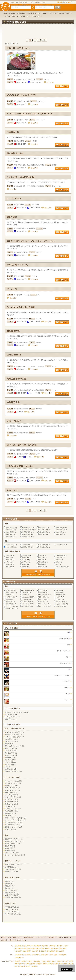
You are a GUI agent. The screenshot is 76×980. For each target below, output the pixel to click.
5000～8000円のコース (12, 790)
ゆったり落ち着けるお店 (13, 797)
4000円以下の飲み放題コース (14, 734)
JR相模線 (8, 595)
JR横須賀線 (9, 590)
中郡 (57, 564)
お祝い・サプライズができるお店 (16, 818)
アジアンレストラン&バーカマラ (22, 95)
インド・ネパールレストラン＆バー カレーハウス (30, 114)
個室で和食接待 (10, 846)
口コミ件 (50, 83)
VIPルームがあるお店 (12, 853)
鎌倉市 (24, 557)
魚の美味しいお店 (11, 813)
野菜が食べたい (10, 881)
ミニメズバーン (14, 198)
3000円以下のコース (12, 786)
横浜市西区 (42, 527)
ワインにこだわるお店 (12, 912)
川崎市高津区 (60, 545)
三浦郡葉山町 (60, 555)
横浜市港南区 (43, 532)
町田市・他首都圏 (61, 567)
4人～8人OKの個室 (11, 748)
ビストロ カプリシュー (18, 48)
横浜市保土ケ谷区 (28, 530)
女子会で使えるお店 (11, 799)
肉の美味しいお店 (11, 816)
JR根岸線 (41, 590)
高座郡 (41, 564)
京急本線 (58, 597)
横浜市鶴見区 (10, 527)
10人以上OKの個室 (11, 751)
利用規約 (51, 938)
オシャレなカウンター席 (13, 783)
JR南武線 (41, 592)
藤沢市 (41, 557)
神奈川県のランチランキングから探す (17, 712)
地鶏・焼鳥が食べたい (12, 893)
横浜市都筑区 (26, 537)
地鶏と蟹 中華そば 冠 (17, 379)
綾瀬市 (24, 564)
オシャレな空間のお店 (12, 795)
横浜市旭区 (59, 532)
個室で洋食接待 (10, 850)
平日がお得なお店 (11, 829)
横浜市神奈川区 (27, 527)
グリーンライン (43, 604)
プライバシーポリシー (64, 938)
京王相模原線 (43, 597)
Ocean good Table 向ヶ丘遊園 (21, 307)
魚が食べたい (9, 884)
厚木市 (58, 560)
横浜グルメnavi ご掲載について (11, 938)
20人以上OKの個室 (11, 753)
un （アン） (12, 289)
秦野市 (41, 560)
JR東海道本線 (9, 592)
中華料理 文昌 (13, 402)
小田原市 (58, 557)
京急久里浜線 (43, 599)
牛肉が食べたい (10, 886)
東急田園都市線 (10, 597)
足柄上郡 (8, 567)
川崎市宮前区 (26, 547)
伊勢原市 (25, 562)
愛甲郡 (24, 567)
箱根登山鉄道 (59, 606)
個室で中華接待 (10, 848)
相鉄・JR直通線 (10, 604)
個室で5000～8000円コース (14, 839)
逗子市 (24, 560)
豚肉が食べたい (10, 888)
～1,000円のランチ (11, 715)
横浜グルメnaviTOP (9, 14)
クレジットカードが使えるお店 (15, 855)
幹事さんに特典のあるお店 (14, 771)
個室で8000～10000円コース (14, 841)
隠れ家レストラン (11, 806)
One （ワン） (13, 490)
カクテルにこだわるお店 (13, 914)
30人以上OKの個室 (11, 755)
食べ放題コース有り (11, 741)
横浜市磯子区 (43, 530)
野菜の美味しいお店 (11, 811)
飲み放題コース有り (11, 739)
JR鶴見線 (58, 590)
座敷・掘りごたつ (11, 758)
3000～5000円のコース (12, 788)
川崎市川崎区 (10, 545)
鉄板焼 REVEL (14, 331)
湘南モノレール (43, 606)
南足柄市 (8, 564)
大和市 (8, 562)
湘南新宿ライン (43, 595)
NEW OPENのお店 (11, 793)
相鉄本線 (41, 602)
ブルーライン (26, 604)
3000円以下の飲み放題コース (14, 732)
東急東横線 (59, 595)
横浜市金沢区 (60, 530)
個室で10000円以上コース (13, 844)
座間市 (58, 562)
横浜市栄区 (42, 534)
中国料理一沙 (13, 132)
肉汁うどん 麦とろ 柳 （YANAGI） (23, 445)
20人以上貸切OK (10, 762)
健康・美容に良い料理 (12, 895)
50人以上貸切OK (10, 764)
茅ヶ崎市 (8, 560)
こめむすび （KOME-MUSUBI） (22, 177)
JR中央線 (25, 595)
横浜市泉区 (59, 534)
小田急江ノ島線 (26, 602)
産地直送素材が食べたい (13, 897)
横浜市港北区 (10, 532)
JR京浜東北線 (26, 590)
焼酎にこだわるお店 (11, 909)
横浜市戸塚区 (26, 532)
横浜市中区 (59, 527)
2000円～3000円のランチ (13, 869)
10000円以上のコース (12, 867)
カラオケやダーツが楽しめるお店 (16, 820)
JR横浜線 (58, 592)
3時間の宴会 (9, 744)
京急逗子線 (25, 599)
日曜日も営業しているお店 (14, 827)
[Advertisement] (38, 32)
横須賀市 (25, 555)
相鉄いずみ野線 (60, 602)
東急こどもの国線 (27, 597)
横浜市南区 (9, 530)
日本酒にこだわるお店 (12, 907)
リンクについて (41, 938)
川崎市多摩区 (10, 547)
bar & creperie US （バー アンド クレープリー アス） (32, 241)
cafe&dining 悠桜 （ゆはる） (20, 466)
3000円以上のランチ (12, 872)
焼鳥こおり (12, 217)
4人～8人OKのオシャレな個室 (15, 746)
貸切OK (7, 767)
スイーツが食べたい (11, 890)
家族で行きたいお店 (11, 802)
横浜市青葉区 (10, 537)
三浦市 (41, 555)
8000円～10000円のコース (14, 865)
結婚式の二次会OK (11, 769)
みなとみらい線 (60, 604)
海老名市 (42, 562)
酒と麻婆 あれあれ (15, 153)
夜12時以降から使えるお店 (14, 825)
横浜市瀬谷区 (26, 534)
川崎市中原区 (43, 545)
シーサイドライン (10, 606)
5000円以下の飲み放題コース (14, 737)
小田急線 (58, 599)
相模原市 (8, 555)
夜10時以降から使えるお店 (14, 822)
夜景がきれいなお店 (11, 804)
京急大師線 (9, 599)
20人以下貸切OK (10, 760)
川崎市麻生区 (43, 547)
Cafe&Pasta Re (14, 355)
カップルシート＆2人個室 (13, 781)
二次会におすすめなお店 (13, 809)
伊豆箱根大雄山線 (10, 608)
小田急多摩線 (9, 602)
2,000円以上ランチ (11, 719)
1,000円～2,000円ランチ (13, 717)
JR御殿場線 (25, 592)
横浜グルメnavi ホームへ (18, 940)
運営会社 (4, 940)
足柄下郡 (42, 567)
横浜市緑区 (9, 534)
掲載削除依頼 (29, 938)
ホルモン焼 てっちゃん (17, 265)
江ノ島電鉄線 (26, 606)
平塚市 (8, 557)
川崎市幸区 (26, 545)
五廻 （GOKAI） (15, 421)
